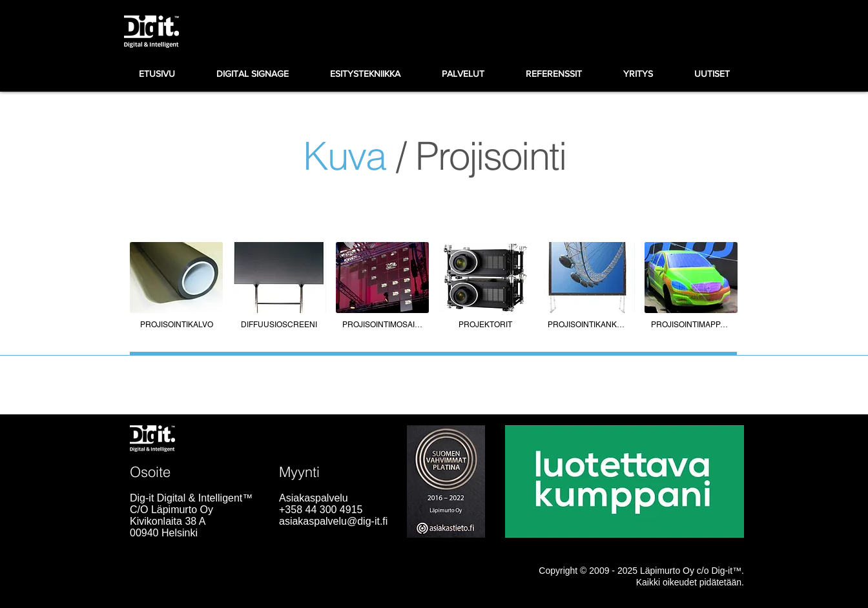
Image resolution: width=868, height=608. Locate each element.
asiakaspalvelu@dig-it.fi (333, 521)
